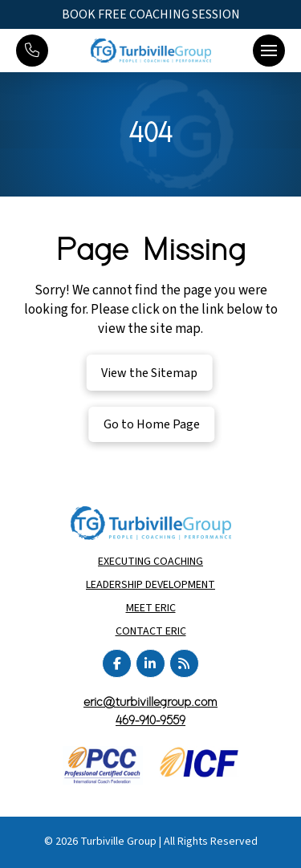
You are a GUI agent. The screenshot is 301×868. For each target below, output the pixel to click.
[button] (269, 51)
